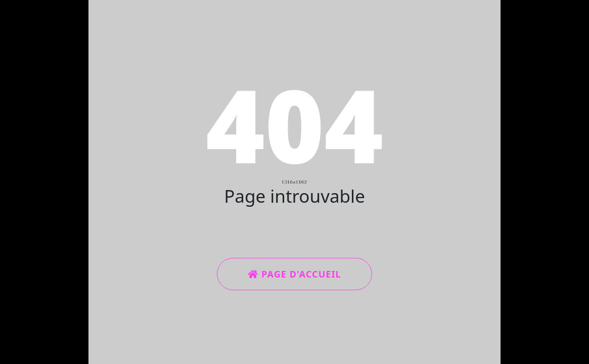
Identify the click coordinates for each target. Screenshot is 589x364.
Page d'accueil (294, 274)
